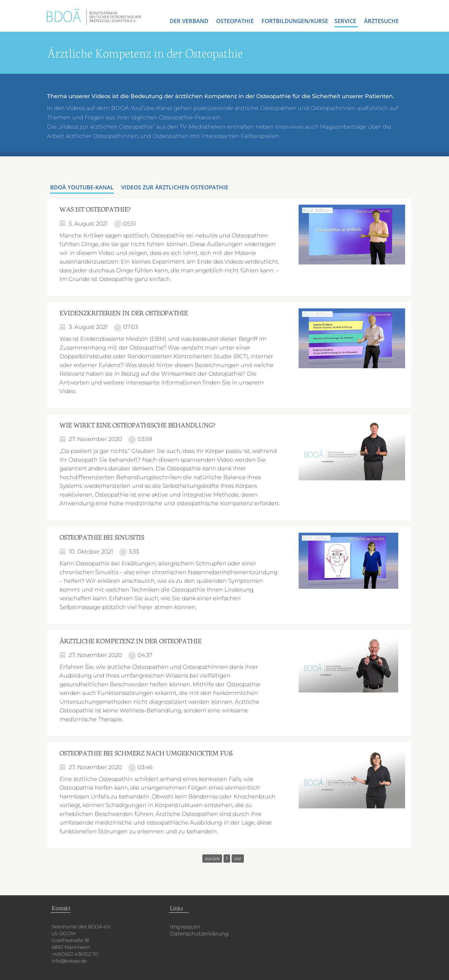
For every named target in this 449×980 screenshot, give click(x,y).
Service (346, 21)
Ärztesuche (381, 21)
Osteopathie (236, 21)
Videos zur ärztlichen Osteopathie (175, 187)
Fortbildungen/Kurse (295, 21)
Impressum (185, 927)
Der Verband (190, 21)
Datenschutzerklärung (199, 934)
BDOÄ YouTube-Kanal (82, 187)
